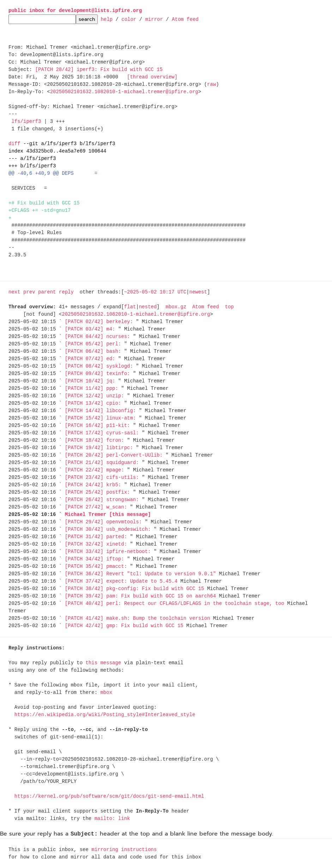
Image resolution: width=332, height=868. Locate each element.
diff (14, 144)
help (107, 19)
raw (212, 85)
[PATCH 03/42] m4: (90, 329)
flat (130, 307)
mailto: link (112, 819)
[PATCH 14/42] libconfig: (101, 411)
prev (29, 292)
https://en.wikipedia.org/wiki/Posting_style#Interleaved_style (105, 715)
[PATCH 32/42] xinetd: (96, 544)
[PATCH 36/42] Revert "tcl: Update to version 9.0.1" (140, 574)
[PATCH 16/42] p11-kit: (98, 426)
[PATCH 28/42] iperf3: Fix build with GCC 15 (99, 70)
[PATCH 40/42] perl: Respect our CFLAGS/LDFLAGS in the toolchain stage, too (175, 604)
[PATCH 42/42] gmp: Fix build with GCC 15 (124, 626)
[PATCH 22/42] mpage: (95, 470)
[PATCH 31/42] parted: (96, 537)
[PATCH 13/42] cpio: (93, 403)
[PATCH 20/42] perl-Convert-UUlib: (114, 455)
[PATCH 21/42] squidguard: (102, 463)
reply (66, 292)
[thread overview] (152, 77)
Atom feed (185, 19)
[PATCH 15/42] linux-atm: (101, 418)
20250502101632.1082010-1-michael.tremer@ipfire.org (124, 92)
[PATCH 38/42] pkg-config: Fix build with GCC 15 (135, 589)
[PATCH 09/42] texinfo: (98, 374)
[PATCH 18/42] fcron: (95, 441)
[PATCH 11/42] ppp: (92, 389)
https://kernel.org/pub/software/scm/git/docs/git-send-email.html (109, 796)
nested (148, 307)
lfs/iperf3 (26, 122)
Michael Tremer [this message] (108, 515)
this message (103, 663)
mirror (154, 19)
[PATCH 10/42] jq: (90, 381)
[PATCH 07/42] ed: (90, 359)
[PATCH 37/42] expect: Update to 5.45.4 (121, 581)
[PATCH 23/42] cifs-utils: (102, 478)
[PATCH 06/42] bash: (93, 352)
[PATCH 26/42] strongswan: (102, 500)
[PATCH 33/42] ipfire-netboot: (108, 552)
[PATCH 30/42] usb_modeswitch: (108, 530)
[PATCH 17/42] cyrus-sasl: (102, 433)
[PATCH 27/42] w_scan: (96, 507)
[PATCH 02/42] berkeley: (99, 322)
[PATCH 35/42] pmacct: (96, 567)
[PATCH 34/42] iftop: (95, 559)
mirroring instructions (124, 850)
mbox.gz (176, 307)
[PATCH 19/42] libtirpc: (99, 448)
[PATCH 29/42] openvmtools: (103, 522)
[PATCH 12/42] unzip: (95, 396)
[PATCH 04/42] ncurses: (98, 337)
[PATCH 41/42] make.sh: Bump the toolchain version (138, 619)
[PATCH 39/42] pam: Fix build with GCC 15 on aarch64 (140, 596)
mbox (106, 693)
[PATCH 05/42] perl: (93, 344)
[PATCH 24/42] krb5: (93, 485)
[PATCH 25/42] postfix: (98, 492)
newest (198, 292)
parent (47, 292)
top (229, 307)
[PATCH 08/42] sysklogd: (99, 366)
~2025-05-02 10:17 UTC (155, 292)
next (14, 292)
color (129, 19)
